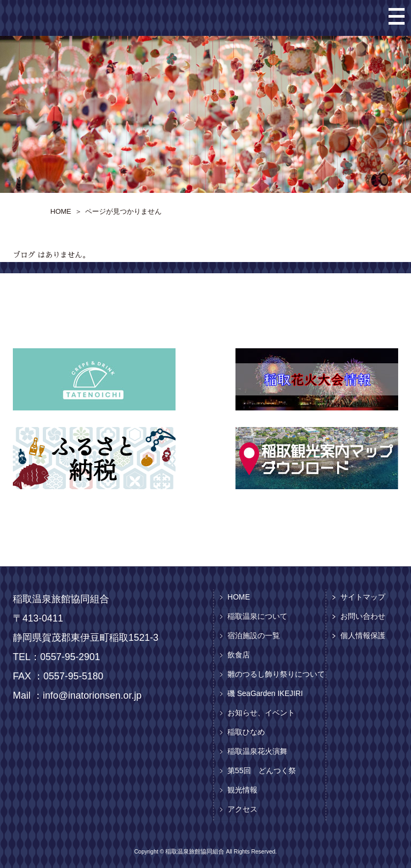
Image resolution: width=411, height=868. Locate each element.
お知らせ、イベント (261, 713)
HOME (239, 597)
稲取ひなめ (246, 732)
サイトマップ (363, 597)
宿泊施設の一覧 (254, 635)
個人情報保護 (363, 635)
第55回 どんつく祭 (262, 770)
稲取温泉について (257, 616)
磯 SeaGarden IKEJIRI (265, 693)
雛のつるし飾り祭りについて (276, 674)
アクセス (242, 809)
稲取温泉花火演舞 (257, 751)
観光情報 (242, 790)
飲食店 (239, 655)
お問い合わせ (363, 616)
